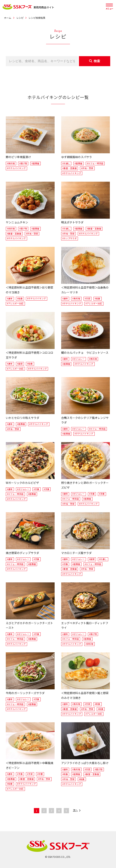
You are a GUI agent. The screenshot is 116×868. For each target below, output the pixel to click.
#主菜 (87, 298)
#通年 (10, 298)
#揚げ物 (23, 163)
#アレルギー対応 (15, 303)
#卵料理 (89, 644)
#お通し (66, 163)
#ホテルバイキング (16, 168)
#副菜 (20, 364)
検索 (95, 61)
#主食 (36, 489)
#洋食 (47, 489)
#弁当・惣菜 (87, 168)
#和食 (97, 704)
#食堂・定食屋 (70, 168)
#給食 (20, 298)
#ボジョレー (78, 359)
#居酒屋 (35, 163)
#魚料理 (11, 163)
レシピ (20, 18)
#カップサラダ (70, 238)
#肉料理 (11, 229)
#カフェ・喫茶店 (95, 163)
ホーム (8, 18)
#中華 (40, 774)
